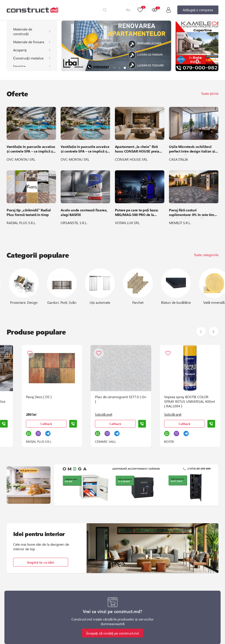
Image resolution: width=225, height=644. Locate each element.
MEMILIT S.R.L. (180, 223)
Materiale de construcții (23, 31)
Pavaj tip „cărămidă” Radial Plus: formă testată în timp (29, 212)
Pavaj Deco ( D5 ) (14, 397)
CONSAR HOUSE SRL (131, 159)
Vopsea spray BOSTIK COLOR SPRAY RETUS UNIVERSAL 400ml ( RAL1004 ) (166, 401)
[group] (116, 46)
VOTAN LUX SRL (127, 223)
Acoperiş (20, 50)
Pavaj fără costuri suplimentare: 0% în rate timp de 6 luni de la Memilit (193, 213)
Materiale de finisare (29, 42)
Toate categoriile (206, 255)
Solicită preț (79, 414)
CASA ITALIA (178, 159)
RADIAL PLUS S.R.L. (21, 223)
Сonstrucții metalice (28, 58)
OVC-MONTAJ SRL (21, 159)
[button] (109, 68)
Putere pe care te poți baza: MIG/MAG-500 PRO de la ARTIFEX (137, 213)
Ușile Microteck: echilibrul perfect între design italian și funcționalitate (192, 149)
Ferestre (19, 66)
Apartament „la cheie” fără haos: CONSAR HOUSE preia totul (137, 149)
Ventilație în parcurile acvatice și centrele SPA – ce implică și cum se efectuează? (31, 149)
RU (128, 10)
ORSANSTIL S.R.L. (74, 223)
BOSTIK (145, 442)
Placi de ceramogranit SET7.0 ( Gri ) (96, 399)
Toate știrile (210, 93)
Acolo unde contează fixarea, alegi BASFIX (84, 212)
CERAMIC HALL (81, 442)
